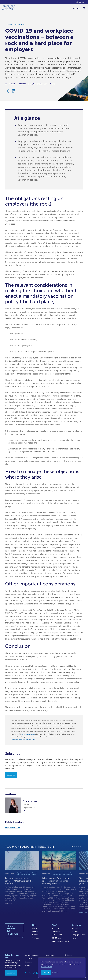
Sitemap (28, 965)
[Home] (9, 8)
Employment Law (13, 828)
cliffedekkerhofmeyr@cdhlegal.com (23, 740)
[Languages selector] (81, 2)
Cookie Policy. (47, 967)
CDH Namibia (57, 938)
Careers (35, 935)
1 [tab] (72, 856)
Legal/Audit (29, 959)
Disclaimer (28, 962)
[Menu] (73, 8)
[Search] (84, 8)
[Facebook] (26, 973)
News (74, 938)
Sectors (75, 928)
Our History (56, 932)
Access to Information (32, 956)
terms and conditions (28, 734)
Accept (46, 972)
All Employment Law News (16, 25)
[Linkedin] (37, 973)
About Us (55, 928)
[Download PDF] (13, 92)
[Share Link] (8, 92)
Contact (35, 938)
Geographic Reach (79, 935)
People (35, 932)
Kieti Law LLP (57, 935)
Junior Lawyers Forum (60, 941)
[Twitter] (30, 973)
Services (75, 932)
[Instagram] (34, 973)
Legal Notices (50, 956)
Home (35, 928)
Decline (55, 972)
